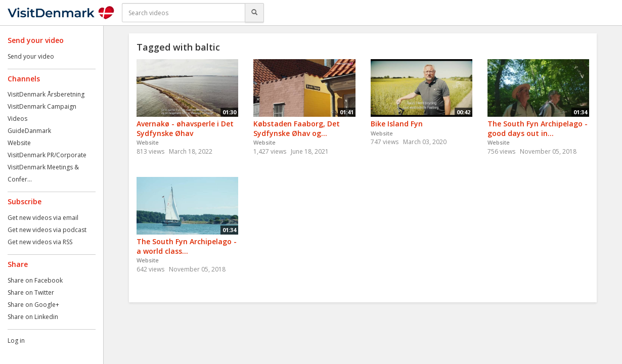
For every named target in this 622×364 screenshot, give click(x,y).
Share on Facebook (35, 280)
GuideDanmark (29, 131)
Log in (16, 340)
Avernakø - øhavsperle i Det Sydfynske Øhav (185, 128)
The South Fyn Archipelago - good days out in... (538, 128)
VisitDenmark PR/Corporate (47, 155)
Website (19, 143)
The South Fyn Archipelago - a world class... (187, 246)
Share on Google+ (33, 305)
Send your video (31, 56)
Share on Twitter (31, 292)
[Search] (254, 13)
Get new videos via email (43, 218)
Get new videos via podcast (47, 230)
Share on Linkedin (33, 317)
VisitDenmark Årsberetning (46, 94)
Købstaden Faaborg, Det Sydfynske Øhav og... (297, 128)
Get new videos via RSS (40, 242)
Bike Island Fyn (397, 124)
